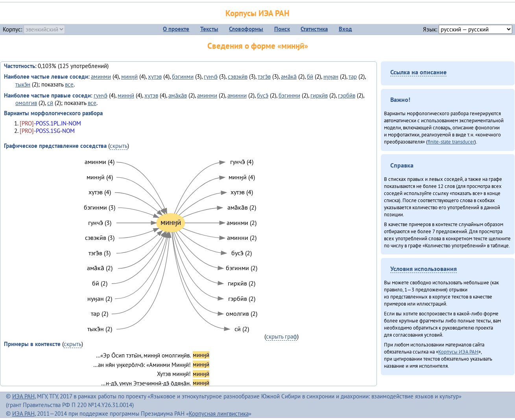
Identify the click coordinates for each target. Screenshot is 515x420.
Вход (345, 29)
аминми (101, 76)
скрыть (119, 146)
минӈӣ (129, 76)
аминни (237, 95)
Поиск (282, 29)
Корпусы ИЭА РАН (257, 13)
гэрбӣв (347, 95)
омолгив (26, 103)
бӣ (310, 76)
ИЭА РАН (23, 396)
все (69, 84)
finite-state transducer (451, 142)
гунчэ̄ (211, 76)
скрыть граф (281, 336)
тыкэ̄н (23, 84)
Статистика (314, 29)
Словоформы (246, 29)
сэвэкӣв (238, 76)
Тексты (209, 29)
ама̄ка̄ (289, 76)
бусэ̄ (263, 95)
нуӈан (331, 76)
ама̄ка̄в (178, 95)
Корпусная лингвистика (219, 414)
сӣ (50, 103)
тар (353, 76)
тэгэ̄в (264, 76)
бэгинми (183, 76)
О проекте (176, 29)
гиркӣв (319, 95)
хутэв (155, 76)
